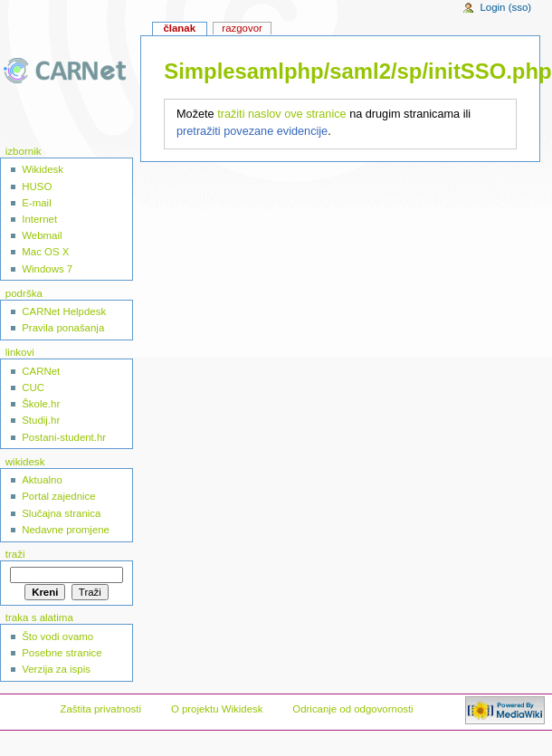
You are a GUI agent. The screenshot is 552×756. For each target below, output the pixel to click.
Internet (39, 219)
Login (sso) (505, 7)
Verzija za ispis (56, 669)
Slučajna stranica (61, 513)
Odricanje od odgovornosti (352, 709)
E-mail (36, 203)
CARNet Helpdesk (64, 311)
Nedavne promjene (66, 530)
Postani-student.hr (64, 437)
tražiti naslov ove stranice (281, 114)
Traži (15, 554)
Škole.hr (41, 404)
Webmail (42, 235)
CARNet (41, 371)
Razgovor (242, 28)
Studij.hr (41, 420)
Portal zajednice (59, 496)
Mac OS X (45, 252)
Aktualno (42, 480)
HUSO (37, 187)
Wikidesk (43, 169)
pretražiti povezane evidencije (252, 131)
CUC (33, 388)
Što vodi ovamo (57, 636)
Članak (179, 28)
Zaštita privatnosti (100, 709)
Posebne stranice (62, 653)
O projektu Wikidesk (217, 709)
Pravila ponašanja (63, 328)
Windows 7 (47, 269)
